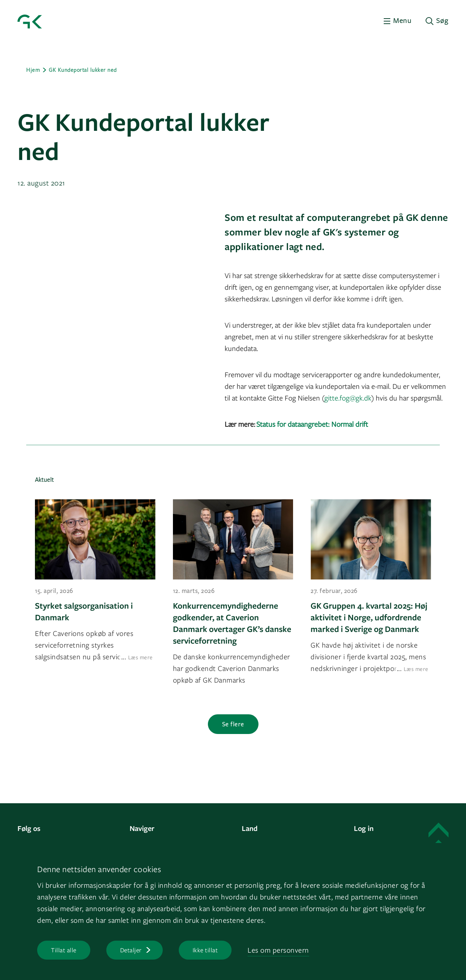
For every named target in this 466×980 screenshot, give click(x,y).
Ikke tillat (205, 950)
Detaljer (131, 950)
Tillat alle (64, 950)
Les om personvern (278, 950)
